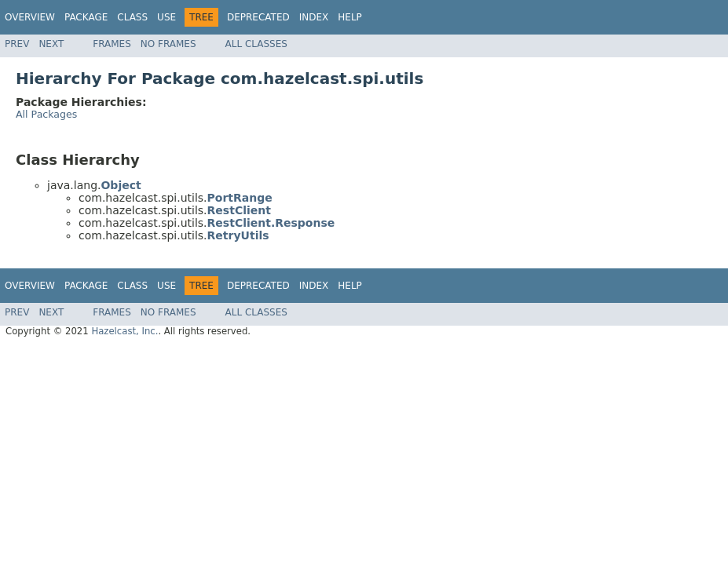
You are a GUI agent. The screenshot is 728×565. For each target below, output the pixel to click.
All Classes (256, 44)
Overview (30, 17)
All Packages (46, 114)
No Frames (168, 44)
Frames (112, 44)
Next (51, 44)
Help (350, 17)
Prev (17, 44)
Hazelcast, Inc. (124, 331)
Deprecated (258, 17)
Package (86, 17)
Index (314, 17)
